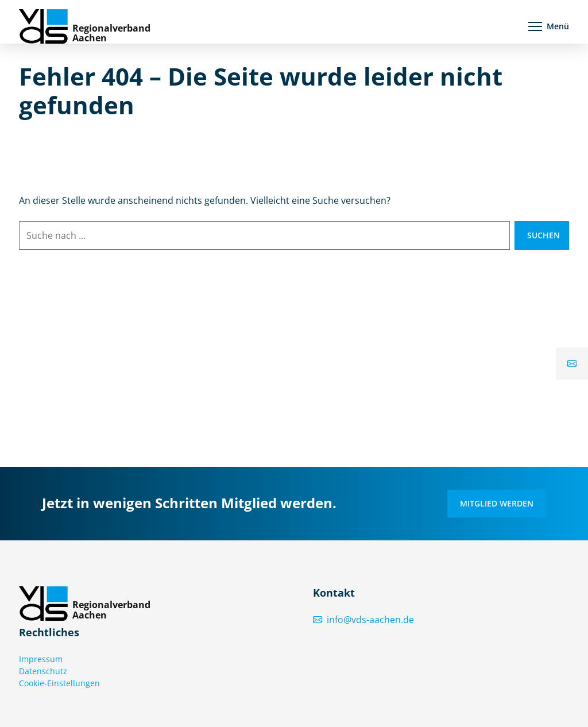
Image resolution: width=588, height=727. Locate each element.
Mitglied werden (497, 503)
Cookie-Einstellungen (59, 683)
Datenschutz (43, 671)
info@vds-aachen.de (363, 620)
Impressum (41, 659)
